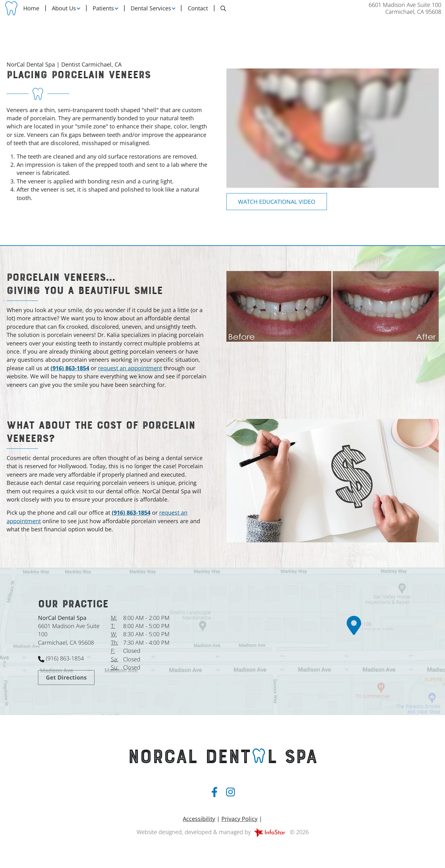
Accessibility (199, 819)
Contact (198, 13)
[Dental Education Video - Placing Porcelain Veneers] (277, 202)
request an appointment (130, 368)
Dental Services (151, 13)
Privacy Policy (239, 819)
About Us (64, 13)
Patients (103, 13)
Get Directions (66, 677)
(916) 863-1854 (70, 368)
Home (31, 13)
